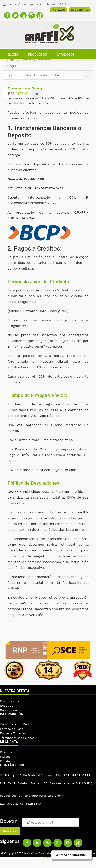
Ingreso (5, 757)
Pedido (5, 761)
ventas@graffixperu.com (23, 4)
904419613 (56, 4)
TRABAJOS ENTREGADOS (26, 66)
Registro (6, 752)
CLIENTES (15, 77)
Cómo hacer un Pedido (17, 724)
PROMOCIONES (65, 66)
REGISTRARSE (80, 10)
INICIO (13, 54)
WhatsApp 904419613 (72, 855)
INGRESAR (58, 10)
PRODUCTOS (37, 54)
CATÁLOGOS (65, 54)
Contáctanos (9, 710)
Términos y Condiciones (17, 738)
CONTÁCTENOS (61, 77)
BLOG (36, 77)
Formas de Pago (12, 729)
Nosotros (7, 705)
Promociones (9, 701)
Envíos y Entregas (13, 733)
